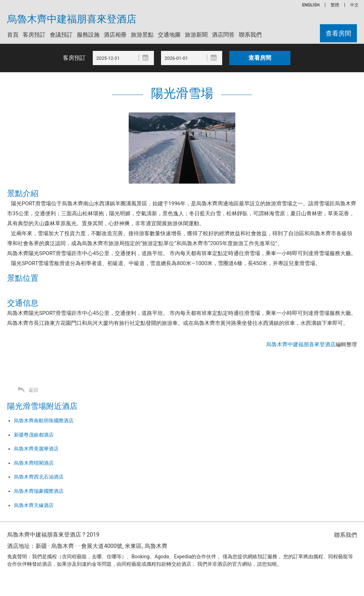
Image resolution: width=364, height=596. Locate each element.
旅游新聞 (196, 35)
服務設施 (88, 35)
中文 (354, 5)
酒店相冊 (115, 35)
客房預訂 (34, 35)
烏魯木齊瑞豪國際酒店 (39, 491)
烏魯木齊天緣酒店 (34, 505)
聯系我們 (250, 35)
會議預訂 (61, 35)
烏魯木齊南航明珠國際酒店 (44, 421)
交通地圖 (169, 35)
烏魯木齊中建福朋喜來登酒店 (72, 19)
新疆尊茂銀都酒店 (34, 435)
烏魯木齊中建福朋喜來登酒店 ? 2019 (53, 535)
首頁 (13, 35)
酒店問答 (223, 35)
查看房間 (338, 33)
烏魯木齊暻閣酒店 (34, 463)
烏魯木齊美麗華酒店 (36, 449)
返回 (33, 390)
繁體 (335, 5)
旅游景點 (142, 35)
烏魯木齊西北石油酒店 (39, 477)
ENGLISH (311, 5)
